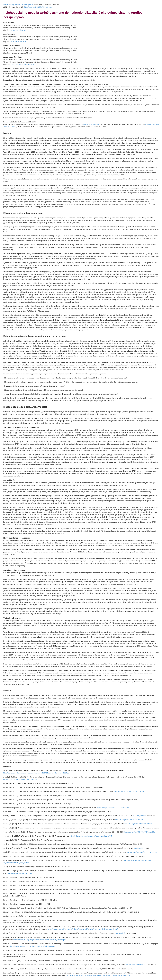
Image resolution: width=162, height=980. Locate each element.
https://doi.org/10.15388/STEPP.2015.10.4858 (113, 808)
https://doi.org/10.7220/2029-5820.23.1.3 (21, 873)
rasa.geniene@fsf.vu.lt (19, 30)
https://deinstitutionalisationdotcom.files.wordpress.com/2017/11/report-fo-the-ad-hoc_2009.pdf (36, 773)
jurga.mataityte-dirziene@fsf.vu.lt (22, 65)
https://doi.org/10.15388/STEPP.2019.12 (129, 820)
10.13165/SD (139, 848)
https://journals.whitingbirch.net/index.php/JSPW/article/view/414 (33, 946)
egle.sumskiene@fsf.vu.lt (19, 42)
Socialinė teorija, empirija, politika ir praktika (19, 5)
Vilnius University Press (91, 124)
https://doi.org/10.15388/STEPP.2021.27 (38, 7)
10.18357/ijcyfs (120, 933)
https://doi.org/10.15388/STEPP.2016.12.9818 (140, 832)
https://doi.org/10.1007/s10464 (137, 965)
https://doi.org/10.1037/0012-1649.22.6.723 (129, 792)
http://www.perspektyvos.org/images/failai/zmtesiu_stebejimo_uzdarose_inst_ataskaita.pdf (99, 975)
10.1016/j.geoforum (139, 816)
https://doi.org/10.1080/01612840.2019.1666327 (20, 779)
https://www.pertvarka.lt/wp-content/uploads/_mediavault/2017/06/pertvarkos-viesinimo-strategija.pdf (83, 929)
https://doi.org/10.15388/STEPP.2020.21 (138, 824)
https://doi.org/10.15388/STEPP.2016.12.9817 (143, 852)
